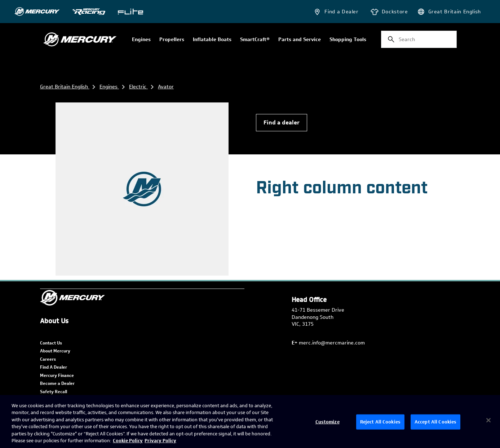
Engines (141, 40)
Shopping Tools (348, 40)
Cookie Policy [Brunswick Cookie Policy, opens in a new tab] (128, 441)
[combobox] (419, 39)
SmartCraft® (255, 40)
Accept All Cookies (435, 422)
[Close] (488, 420)
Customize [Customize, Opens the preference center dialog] (328, 422)
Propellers (172, 40)
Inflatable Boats (212, 40)
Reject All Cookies (380, 422)
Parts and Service (300, 40)
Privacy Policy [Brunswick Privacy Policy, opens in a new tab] (160, 441)
